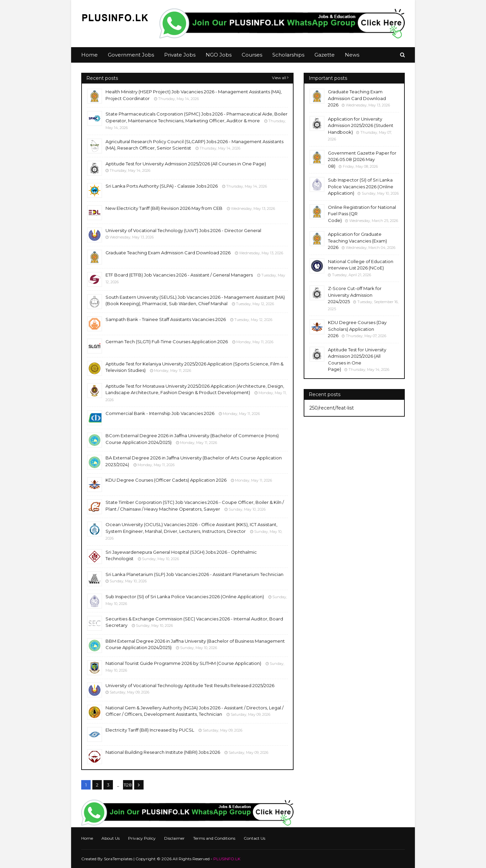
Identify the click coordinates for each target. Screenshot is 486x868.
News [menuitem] (352, 55)
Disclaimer (174, 838)
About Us (111, 838)
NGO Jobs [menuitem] (219, 55)
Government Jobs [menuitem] (131, 55)
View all (279, 78)
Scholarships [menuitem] (288, 55)
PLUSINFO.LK (227, 859)
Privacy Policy (142, 838)
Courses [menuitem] (252, 55)
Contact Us (254, 838)
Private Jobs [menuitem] (180, 55)
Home (87, 838)
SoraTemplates (118, 859)
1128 (128, 785)
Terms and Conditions (214, 838)
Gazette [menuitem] (325, 55)
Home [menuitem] (89, 55)
